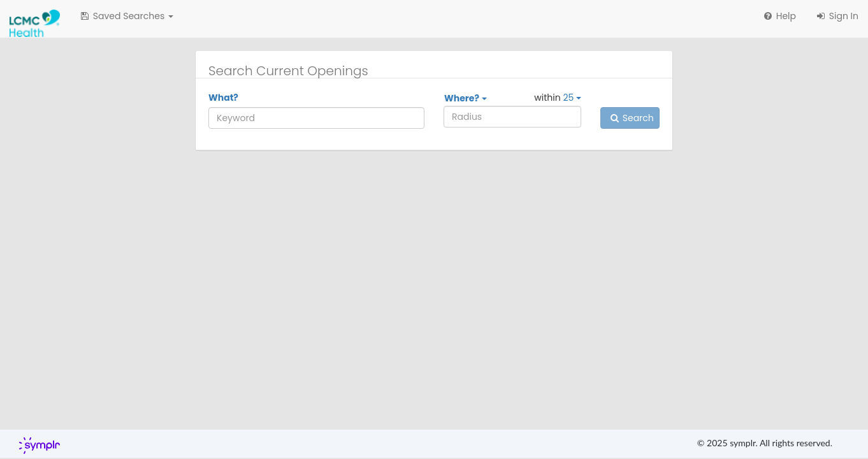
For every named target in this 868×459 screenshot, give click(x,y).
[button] (126, 16)
